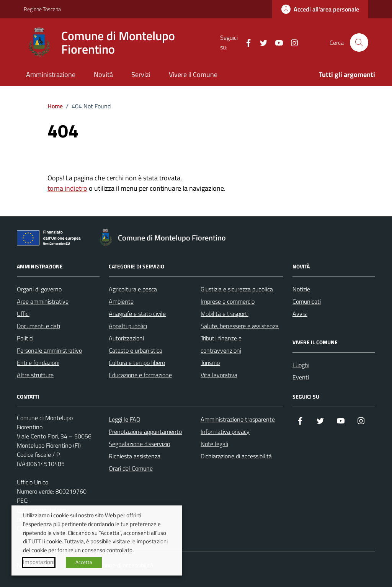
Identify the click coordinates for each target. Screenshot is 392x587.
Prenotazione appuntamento (145, 432)
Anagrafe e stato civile (137, 314)
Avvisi (300, 314)
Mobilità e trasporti (225, 314)
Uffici (23, 314)
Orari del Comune (131, 468)
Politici (25, 338)
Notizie (301, 289)
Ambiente (121, 301)
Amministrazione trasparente (238, 419)
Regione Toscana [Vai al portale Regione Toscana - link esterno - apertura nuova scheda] (42, 9)
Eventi (301, 377)
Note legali (214, 444)
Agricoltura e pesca (133, 289)
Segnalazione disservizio (139, 444)
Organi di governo (39, 289)
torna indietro (67, 188)
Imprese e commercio (228, 301)
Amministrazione (51, 74)
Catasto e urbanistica (136, 350)
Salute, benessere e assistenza (240, 326)
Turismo (210, 363)
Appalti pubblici (128, 326)
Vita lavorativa (219, 375)
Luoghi (301, 365)
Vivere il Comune (193, 74)
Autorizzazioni (126, 338)
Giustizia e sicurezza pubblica (237, 289)
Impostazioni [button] (39, 562)
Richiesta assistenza (135, 456)
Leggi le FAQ (125, 419)
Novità (103, 74)
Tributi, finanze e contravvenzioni (221, 344)
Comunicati (307, 301)
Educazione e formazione (140, 375)
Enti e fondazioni (38, 363)
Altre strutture (35, 375)
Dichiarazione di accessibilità (236, 456)
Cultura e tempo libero (137, 363)
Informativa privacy (225, 432)
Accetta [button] (84, 562)
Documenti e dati (38, 326)
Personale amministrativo (49, 350)
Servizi (141, 74)
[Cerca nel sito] (359, 43)
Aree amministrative (43, 301)
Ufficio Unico (33, 482)
